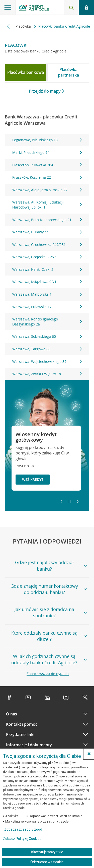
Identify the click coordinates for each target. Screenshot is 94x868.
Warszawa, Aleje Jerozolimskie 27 (47, 190)
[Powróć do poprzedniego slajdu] (61, 501)
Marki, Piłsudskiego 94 (47, 152)
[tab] (26, 72)
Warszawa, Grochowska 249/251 (47, 245)
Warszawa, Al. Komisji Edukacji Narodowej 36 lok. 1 (47, 205)
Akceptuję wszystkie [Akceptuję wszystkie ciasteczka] (47, 852)
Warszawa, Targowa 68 (47, 349)
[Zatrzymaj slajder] (70, 502)
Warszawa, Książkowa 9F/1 (47, 282)
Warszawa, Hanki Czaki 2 (47, 269)
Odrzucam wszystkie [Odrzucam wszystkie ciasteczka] (47, 862)
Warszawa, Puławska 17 (47, 307)
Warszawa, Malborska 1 (47, 294)
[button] (89, 754)
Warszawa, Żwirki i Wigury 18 (47, 374)
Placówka (24, 26)
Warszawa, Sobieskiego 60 (47, 336)
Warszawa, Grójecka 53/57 (47, 257)
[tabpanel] (47, 257)
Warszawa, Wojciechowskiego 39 (47, 361)
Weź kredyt (33, 479)
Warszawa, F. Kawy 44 (47, 232)
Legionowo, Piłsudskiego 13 (47, 140)
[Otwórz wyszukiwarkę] (71, 8)
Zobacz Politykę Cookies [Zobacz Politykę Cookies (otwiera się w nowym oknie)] (22, 839)
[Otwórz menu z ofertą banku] (8, 8)
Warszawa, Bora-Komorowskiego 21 (47, 220)
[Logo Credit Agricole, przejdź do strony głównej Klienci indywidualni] (34, 8)
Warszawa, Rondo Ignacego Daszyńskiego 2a (47, 322)
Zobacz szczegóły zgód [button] (23, 829)
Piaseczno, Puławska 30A (47, 165)
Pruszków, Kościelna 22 (47, 177)
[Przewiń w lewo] (8, 26)
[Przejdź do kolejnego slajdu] (78, 502)
